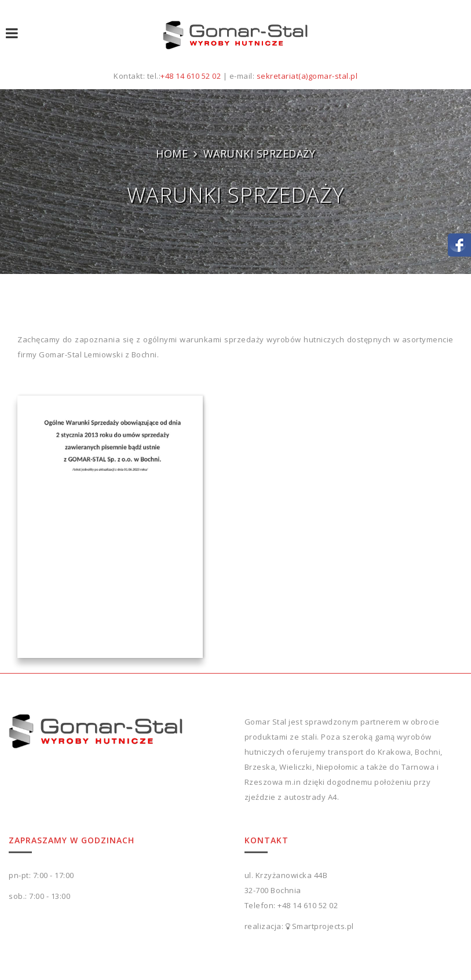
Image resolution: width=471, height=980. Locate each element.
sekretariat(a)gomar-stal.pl (307, 76)
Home (172, 153)
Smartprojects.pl (323, 926)
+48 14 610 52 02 (191, 76)
